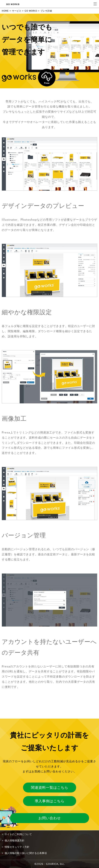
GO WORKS (31, 11)
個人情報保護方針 (15, 840)
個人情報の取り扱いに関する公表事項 (26, 853)
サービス (17, 11)
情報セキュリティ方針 (17, 847)
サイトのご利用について (18, 834)
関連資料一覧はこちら (50, 788)
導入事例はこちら (50, 801)
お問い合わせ (50, 818)
